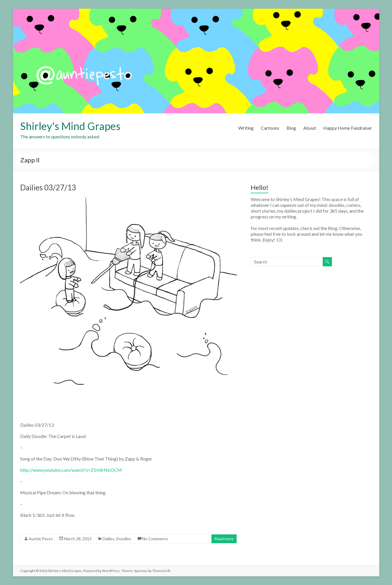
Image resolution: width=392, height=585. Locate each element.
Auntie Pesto (41, 539)
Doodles (124, 539)
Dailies (108, 539)
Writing (246, 128)
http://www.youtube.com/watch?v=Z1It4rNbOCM (71, 470)
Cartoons (270, 128)
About (310, 128)
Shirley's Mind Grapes (70, 126)
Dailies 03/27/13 (48, 187)
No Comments (155, 539)
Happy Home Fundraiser (348, 128)
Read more (224, 539)
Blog (291, 128)
